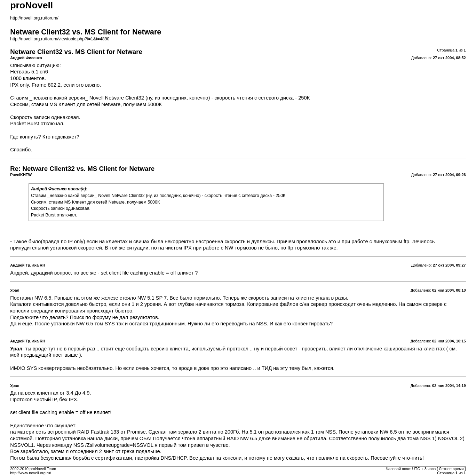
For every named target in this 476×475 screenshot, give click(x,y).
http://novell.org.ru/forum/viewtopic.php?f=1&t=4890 (60, 39)
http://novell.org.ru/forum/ (34, 18)
